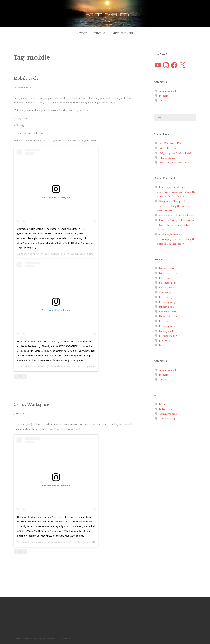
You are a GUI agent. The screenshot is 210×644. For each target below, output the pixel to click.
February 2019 (167, 302)
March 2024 (166, 278)
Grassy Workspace (31, 405)
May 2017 (165, 346)
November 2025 (168, 273)
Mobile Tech (26, 78)
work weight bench (169, 235)
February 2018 (167, 326)
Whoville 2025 (168, 148)
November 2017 (168, 336)
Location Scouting (186, 215)
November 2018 (168, 317)
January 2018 (166, 331)
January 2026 (166, 268)
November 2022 (168, 288)
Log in (163, 404)
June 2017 (165, 341)
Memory (82, 33)
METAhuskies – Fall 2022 (174, 163)
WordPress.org (167, 419)
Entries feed (166, 409)
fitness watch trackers (171, 187)
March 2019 (166, 297)
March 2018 (166, 321)
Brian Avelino (41, 254)
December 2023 (168, 283)
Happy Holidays (169, 158)
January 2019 (166, 307)
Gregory (164, 201)
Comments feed (168, 414)
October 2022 (167, 293)
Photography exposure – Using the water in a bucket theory (175, 206)
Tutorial (100, 33)
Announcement (123, 33)
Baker (162, 220)
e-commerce (166, 215)
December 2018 (168, 312)
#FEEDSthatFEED (170, 143)
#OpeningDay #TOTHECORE (177, 153)
